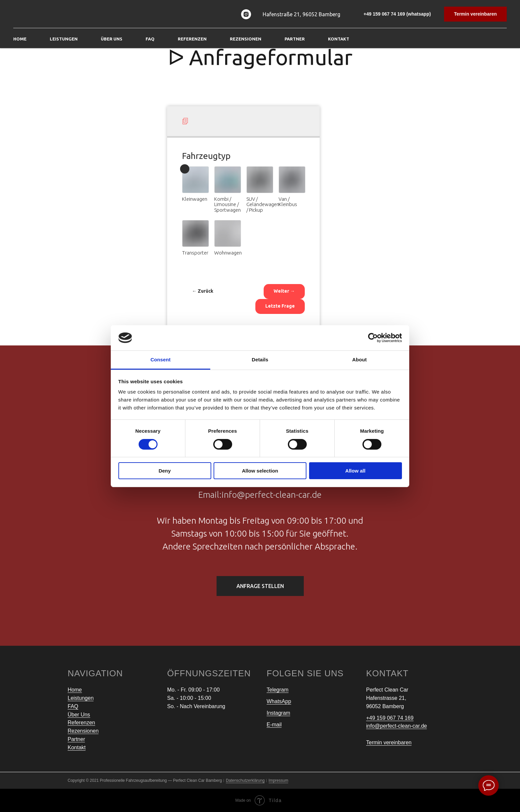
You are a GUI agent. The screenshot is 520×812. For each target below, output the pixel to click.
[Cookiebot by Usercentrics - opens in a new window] (373, 338)
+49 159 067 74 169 (390, 718)
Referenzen (192, 39)
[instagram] (246, 14)
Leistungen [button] (64, 39)
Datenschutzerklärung (245, 780)
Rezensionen (246, 39)
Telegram (278, 690)
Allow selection (260, 471)
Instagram (278, 713)
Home (20, 39)
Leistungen (81, 698)
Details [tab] (260, 360)
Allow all (355, 471)
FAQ (150, 39)
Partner (295, 39)
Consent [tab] (161, 360)
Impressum (278, 780)
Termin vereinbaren (389, 742)
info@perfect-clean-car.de (396, 726)
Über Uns (112, 39)
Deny (165, 471)
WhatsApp (279, 701)
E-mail (274, 725)
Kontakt (339, 39)
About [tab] (359, 360)
